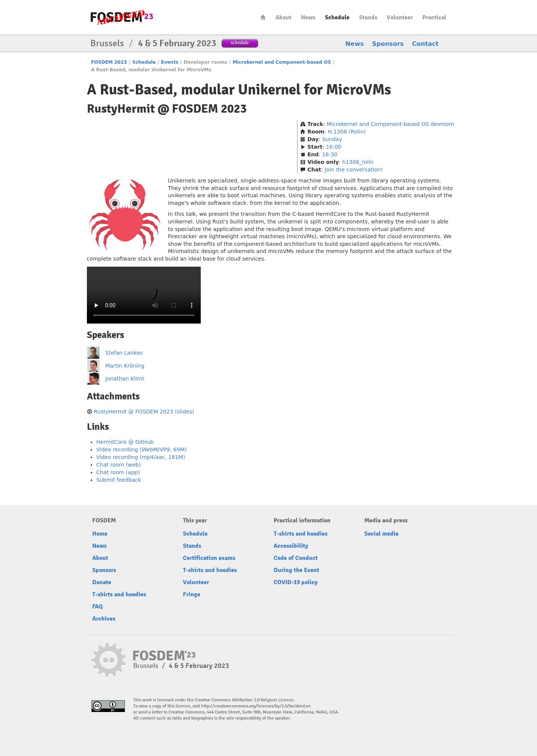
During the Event (296, 570)
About (283, 17)
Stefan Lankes (124, 353)
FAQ (98, 607)
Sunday (332, 139)
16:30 (330, 154)
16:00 (334, 147)
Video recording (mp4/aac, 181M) (141, 457)
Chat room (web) (119, 465)
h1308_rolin (358, 162)
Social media (381, 534)
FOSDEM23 (122, 17)
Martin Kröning (125, 366)
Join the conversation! (354, 170)
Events (170, 62)
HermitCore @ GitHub (125, 442)
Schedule (337, 17)
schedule (240, 43)
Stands (368, 17)
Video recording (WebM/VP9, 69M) (142, 450)
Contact (425, 44)
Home (263, 17)
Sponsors (388, 44)
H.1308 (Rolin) (347, 132)
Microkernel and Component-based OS (282, 62)
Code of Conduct (296, 558)
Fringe (192, 594)
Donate (102, 582)
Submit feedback (119, 480)
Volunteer (400, 17)
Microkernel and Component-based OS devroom (390, 124)
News (308, 17)
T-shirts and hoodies (119, 594)
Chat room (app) (118, 472)
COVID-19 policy (296, 582)
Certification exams (209, 558)
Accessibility (291, 546)
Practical (434, 17)
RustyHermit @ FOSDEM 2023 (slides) (144, 412)
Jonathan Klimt (125, 379)
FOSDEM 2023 (109, 62)
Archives (104, 619)
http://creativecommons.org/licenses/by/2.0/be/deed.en (256, 706)
